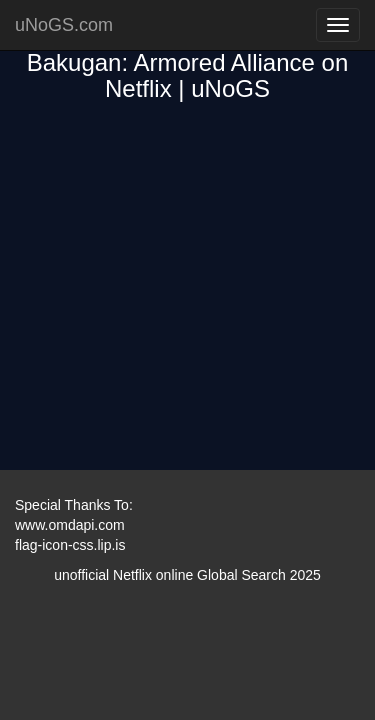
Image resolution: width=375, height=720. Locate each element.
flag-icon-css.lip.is (70, 545)
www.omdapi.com (70, 525)
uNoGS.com (64, 25)
